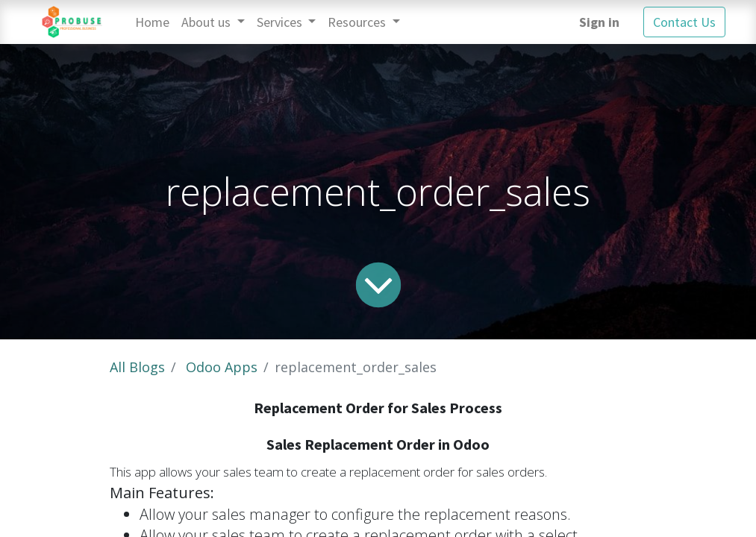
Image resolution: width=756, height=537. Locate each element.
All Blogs (137, 367)
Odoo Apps (222, 367)
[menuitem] (152, 22)
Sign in (599, 22)
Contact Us (684, 22)
